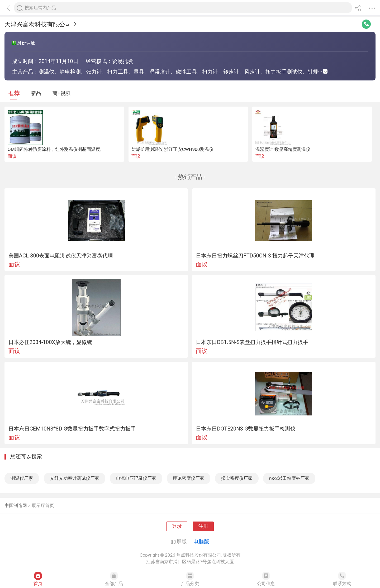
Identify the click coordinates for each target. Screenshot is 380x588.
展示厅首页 (43, 505)
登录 (177, 526)
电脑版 (201, 542)
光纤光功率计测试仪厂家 (75, 478)
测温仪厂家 (22, 478)
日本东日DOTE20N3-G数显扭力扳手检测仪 (246, 429)
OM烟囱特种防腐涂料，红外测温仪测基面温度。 (56, 149)
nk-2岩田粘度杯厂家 (289, 478)
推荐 (14, 94)
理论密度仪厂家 (189, 478)
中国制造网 (16, 505)
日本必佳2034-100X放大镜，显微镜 (50, 342)
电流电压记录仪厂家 (136, 478)
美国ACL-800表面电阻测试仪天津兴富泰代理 (61, 256)
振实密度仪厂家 (237, 478)
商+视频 (61, 93)
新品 (36, 93)
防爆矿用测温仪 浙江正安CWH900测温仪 (172, 149)
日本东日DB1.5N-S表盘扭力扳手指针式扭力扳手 (252, 342)
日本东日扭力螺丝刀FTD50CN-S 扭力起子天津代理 (255, 256)
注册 (203, 526)
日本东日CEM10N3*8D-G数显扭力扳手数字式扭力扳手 (72, 429)
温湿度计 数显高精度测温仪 (283, 149)
